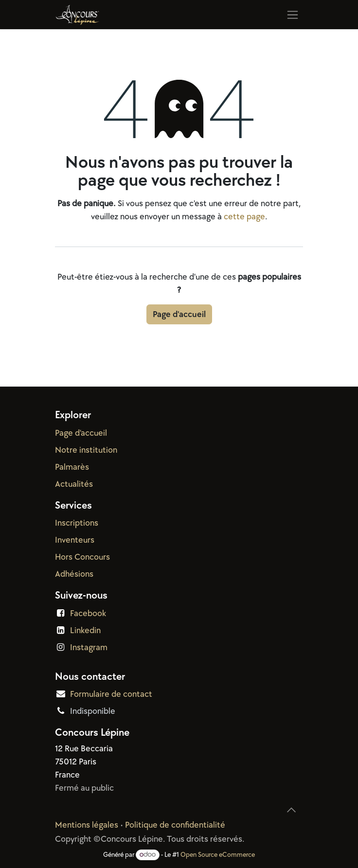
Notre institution (86, 450)
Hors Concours (82, 557)
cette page (244, 217)
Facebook (88, 613)
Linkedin (85, 630)
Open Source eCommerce (218, 855)
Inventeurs (75, 540)
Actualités (74, 484)
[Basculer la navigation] (293, 15)
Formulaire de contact (111, 694)
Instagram (89, 647)
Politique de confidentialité (175, 825)
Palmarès (72, 467)
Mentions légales (87, 825)
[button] (291, 810)
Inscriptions (77, 523)
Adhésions (74, 574)
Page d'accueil (179, 314)
